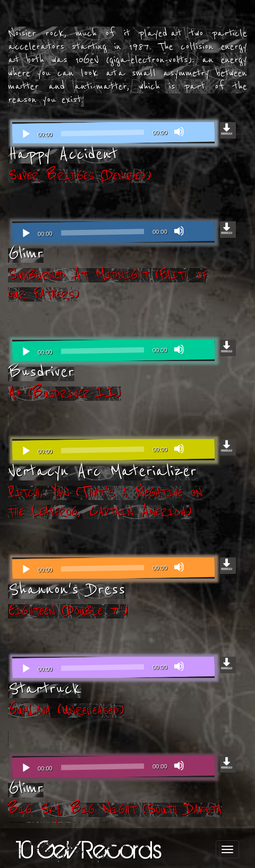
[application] (113, 133)
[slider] (103, 133)
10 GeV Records (89, 849)
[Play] (26, 134)
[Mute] (179, 132)
